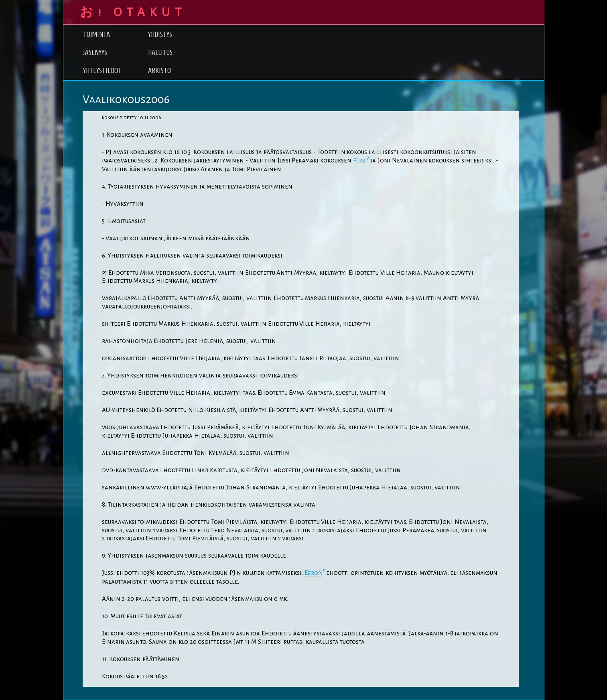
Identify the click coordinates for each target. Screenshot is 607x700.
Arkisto (159, 70)
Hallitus (160, 52)
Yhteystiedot (102, 70)
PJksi (360, 160)
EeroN (314, 573)
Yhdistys (160, 34)
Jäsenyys (95, 52)
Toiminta (96, 34)
